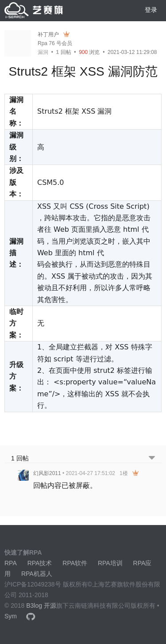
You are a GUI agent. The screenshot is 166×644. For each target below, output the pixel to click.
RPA (11, 563)
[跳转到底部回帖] (152, 458)
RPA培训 (110, 563)
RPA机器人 (37, 574)
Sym (11, 616)
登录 (151, 10)
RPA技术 (40, 563)
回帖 (64, 52)
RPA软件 (75, 563)
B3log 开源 (41, 606)
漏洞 (43, 52)
